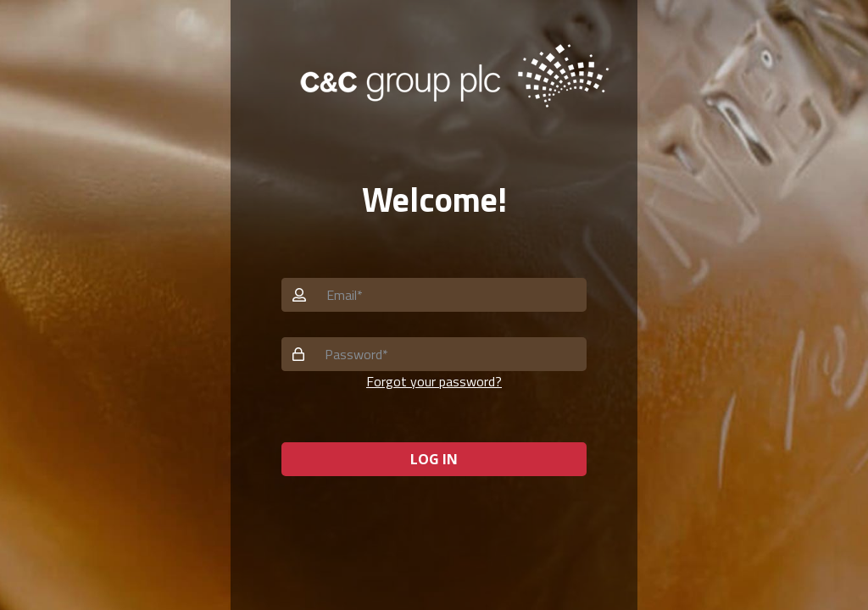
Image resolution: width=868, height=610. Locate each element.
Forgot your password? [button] (434, 381)
